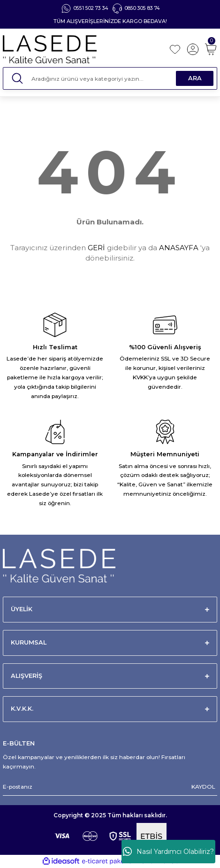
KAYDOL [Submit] (203, 787)
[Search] (110, 78)
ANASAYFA (179, 248)
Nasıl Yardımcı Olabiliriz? (168, 852)
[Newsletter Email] (110, 787)
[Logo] (83, 49)
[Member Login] (193, 49)
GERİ (96, 248)
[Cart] (211, 49)
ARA (195, 78)
